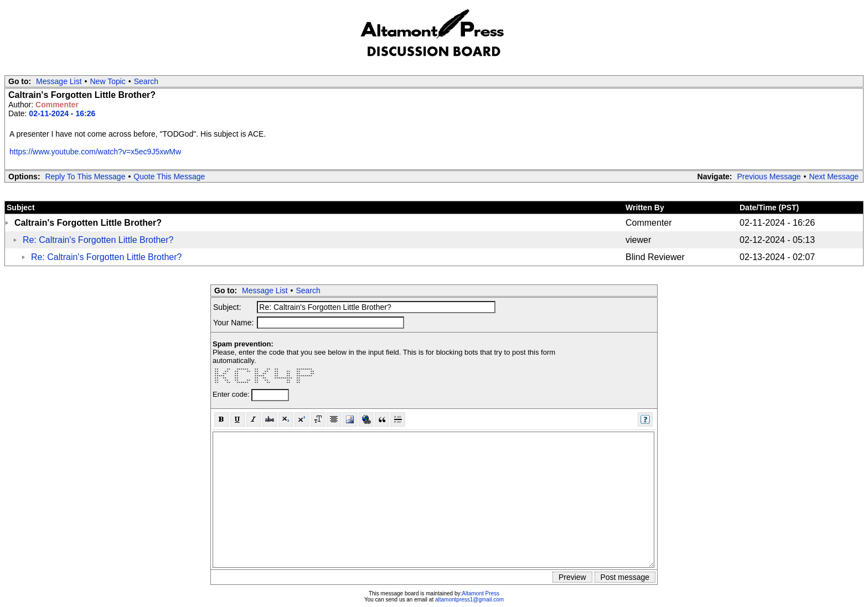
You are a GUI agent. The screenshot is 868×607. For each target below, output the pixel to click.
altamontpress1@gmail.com (469, 600)
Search (146, 81)
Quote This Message (169, 177)
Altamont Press (480, 593)
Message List (59, 81)
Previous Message (769, 177)
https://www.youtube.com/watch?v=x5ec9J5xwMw (95, 152)
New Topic (108, 81)
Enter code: (232, 394)
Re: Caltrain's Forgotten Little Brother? (98, 240)
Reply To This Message (85, 177)
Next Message (834, 177)
